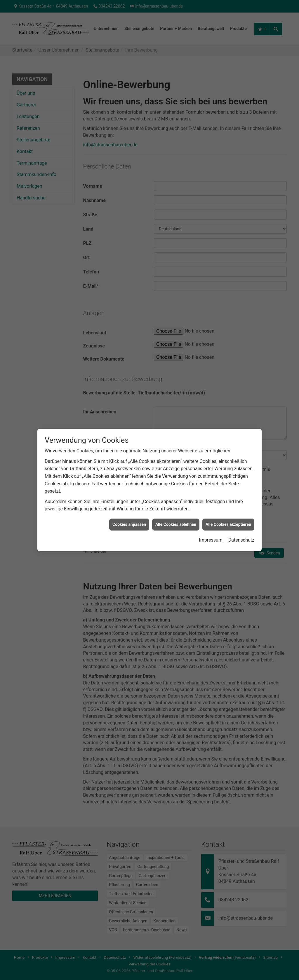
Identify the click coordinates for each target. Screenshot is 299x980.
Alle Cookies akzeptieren (228, 448)
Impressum (211, 464)
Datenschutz (241, 464)
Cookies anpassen (129, 448)
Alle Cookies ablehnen (176, 448)
